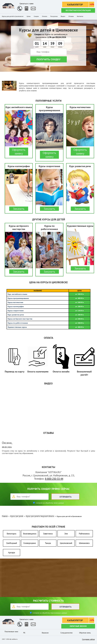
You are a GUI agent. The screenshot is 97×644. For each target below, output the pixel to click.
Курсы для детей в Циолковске (13, 16)
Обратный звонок (78, 626)
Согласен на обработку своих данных (50, 503)
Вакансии (45, 633)
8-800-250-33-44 (54, 479)
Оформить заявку (19, 152)
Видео (63, 16)
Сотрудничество (67, 633)
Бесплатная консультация (78, 10)
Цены (29, 16)
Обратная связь (85, 633)
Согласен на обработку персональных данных (50, 613)
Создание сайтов (88, 639)
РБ (24, 633)
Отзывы (71, 16)
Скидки (36, 16)
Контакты (80, 16)
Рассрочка (54, 16)
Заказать (19, 209)
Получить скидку (48, 59)
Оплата (45, 16)
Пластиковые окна (11, 632)
